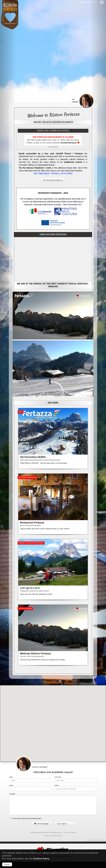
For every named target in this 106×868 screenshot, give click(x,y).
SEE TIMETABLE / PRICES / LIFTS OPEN (53, 174)
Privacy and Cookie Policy (53, 836)
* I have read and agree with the (25, 818)
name (11, 777)
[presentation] (14, 371)
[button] (53, 721)
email (11, 785)
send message (41, 824)
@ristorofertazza (69, 143)
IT (95, 2)
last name (58, 777)
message (12, 794)
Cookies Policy (41, 859)
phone (57, 785)
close (7, 864)
